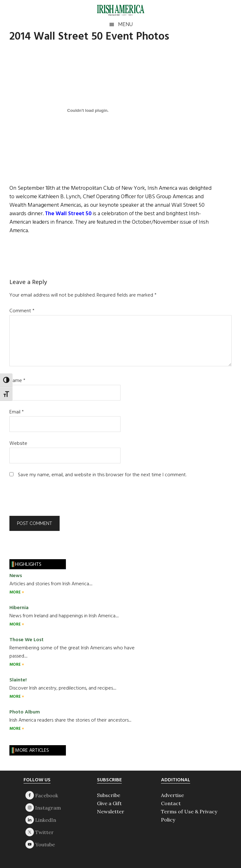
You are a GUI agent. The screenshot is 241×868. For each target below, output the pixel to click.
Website (18, 444)
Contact (171, 803)
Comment (22, 311)
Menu (125, 24)
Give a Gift (109, 803)
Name (17, 381)
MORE (16, 592)
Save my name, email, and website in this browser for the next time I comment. (102, 475)
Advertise (172, 795)
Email (17, 412)
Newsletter (111, 811)
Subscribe (109, 795)
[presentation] (52, 500)
